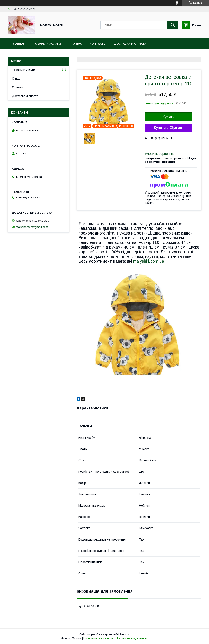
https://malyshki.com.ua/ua (32, 221)
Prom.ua (125, 634)
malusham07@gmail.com (32, 227)
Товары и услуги (47, 44)
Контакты (98, 44)
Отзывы (17, 87)
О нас (77, 44)
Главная (18, 44)
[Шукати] (173, 25)
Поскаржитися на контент (99, 638)
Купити (169, 117)
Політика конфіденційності (132, 638)
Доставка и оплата (130, 44)
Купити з (168, 128)
